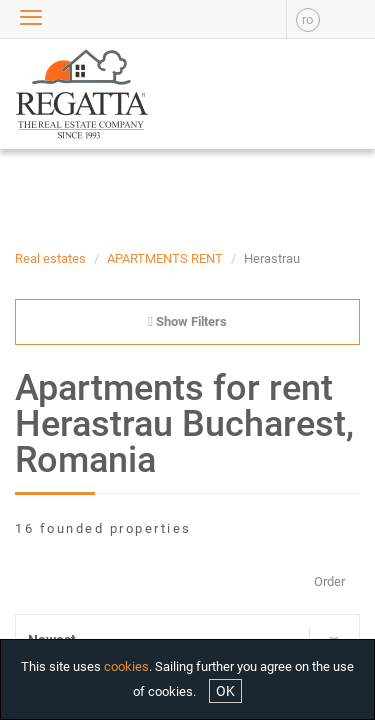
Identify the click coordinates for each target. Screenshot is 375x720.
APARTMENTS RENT (165, 258)
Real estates (50, 258)
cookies (126, 666)
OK (225, 691)
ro (307, 19)
